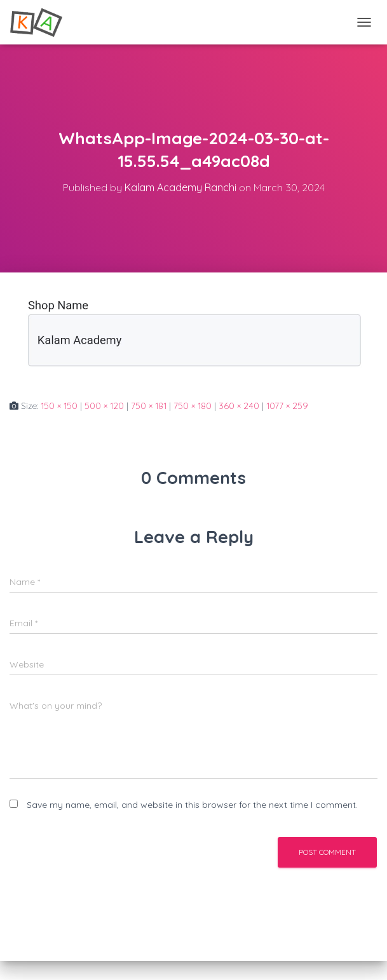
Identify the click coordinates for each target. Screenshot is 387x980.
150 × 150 (59, 406)
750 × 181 (149, 406)
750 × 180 (193, 406)
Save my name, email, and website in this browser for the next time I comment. (192, 805)
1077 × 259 (287, 406)
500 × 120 (104, 406)
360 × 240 (239, 406)
